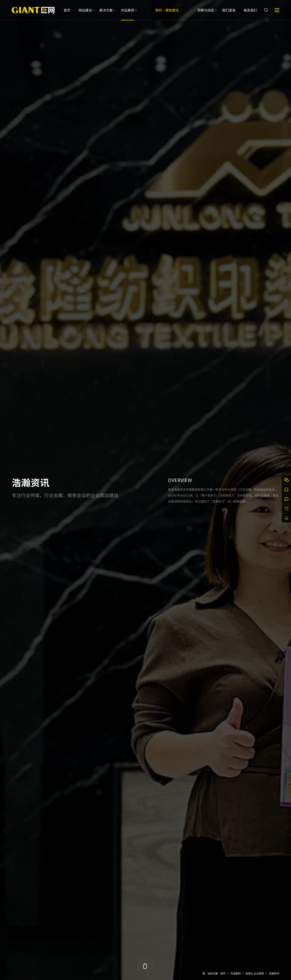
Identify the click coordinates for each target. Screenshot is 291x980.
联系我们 (250, 14)
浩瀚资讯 (274, 973)
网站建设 (85, 14)
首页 (67, 14)
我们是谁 (229, 14)
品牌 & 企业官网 (255, 973)
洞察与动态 (206, 14)
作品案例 (127, 14)
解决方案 (106, 14)
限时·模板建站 (167, 14)
